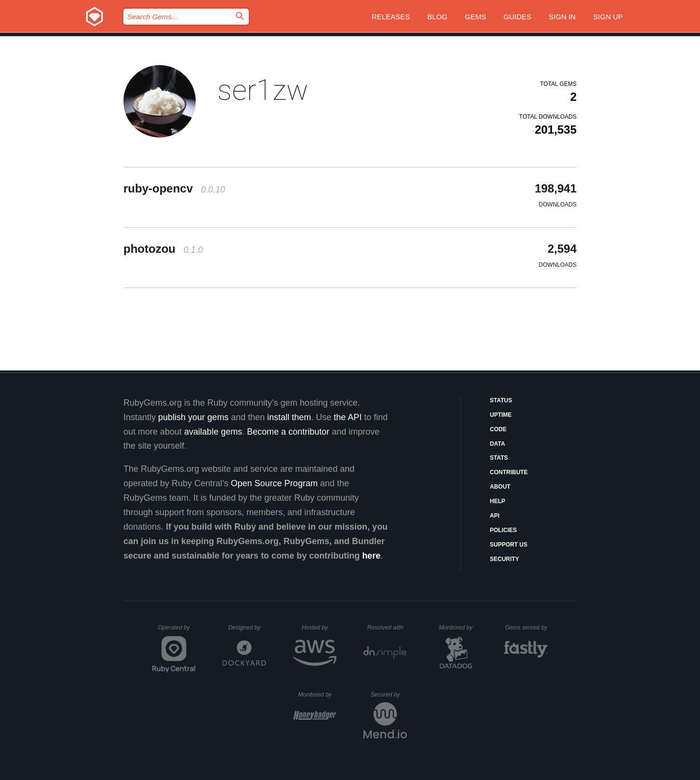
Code (498, 429)
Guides (518, 17)
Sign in (562, 17)
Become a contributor (288, 432)
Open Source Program (274, 483)
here (371, 556)
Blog (437, 17)
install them (289, 417)
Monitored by (458, 628)
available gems (213, 432)
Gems (475, 17)
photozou (163, 249)
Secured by (389, 695)
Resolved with (387, 628)
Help (498, 501)
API (495, 516)
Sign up (608, 17)
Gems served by (527, 628)
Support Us (509, 545)
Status (501, 400)
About (500, 487)
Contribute (509, 472)
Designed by (247, 628)
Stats (499, 458)
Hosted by (319, 628)
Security (505, 559)
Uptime (501, 415)
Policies (503, 530)
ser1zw (263, 90)
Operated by (177, 631)
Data (498, 444)
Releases (391, 17)
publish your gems (193, 417)
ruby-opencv (174, 188)
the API (348, 417)
